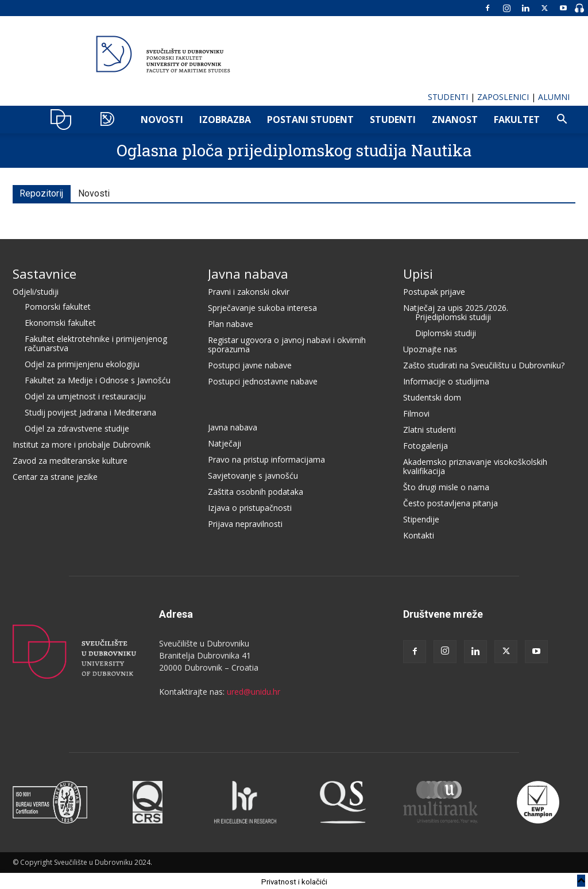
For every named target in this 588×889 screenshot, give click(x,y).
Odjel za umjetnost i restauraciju (85, 395)
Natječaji (225, 442)
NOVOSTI (162, 120)
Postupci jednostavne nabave (263, 380)
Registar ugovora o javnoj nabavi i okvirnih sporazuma (287, 343)
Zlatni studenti (430, 428)
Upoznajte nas (430, 347)
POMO (110, 120)
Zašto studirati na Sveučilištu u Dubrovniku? (484, 363)
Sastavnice (45, 272)
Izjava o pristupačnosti (250, 506)
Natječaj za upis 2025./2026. (456, 306)
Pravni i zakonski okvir (249, 290)
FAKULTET (517, 120)
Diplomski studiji (446, 331)
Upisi (418, 272)
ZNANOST (455, 120)
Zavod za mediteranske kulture (70, 459)
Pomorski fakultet (58, 305)
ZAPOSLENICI (503, 97)
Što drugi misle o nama (446, 485)
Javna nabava (248, 272)
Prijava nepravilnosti (245, 522)
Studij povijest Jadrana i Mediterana (90, 411)
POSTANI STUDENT (310, 120)
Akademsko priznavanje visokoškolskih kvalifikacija (475, 465)
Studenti (393, 120)
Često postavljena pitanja (450, 501)
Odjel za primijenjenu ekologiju (82, 362)
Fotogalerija (425, 444)
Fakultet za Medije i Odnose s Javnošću (98, 378)
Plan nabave (231, 322)
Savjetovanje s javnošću (253, 474)
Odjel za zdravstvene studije (77, 427)
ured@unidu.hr (254, 690)
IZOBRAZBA (225, 120)
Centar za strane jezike (55, 475)
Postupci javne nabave (250, 363)
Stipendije (421, 517)
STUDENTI (448, 97)
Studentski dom (432, 396)
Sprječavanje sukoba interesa (262, 306)
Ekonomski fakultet (60, 321)
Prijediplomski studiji (453, 315)
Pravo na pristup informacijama (266, 458)
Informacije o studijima (446, 380)
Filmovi (416, 412)
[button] (562, 120)
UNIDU (64, 120)
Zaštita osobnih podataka (256, 490)
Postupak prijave (434, 290)
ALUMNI (554, 97)
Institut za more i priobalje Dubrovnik (82, 443)
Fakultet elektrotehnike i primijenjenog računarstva (96, 342)
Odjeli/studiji (36, 290)
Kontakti (419, 534)
